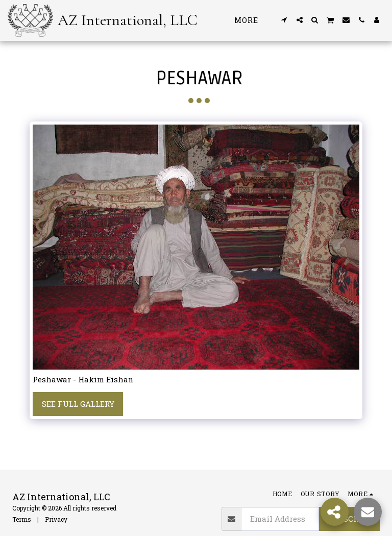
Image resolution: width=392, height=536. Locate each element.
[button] (284, 20)
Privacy (56, 519)
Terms (22, 519)
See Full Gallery (78, 404)
